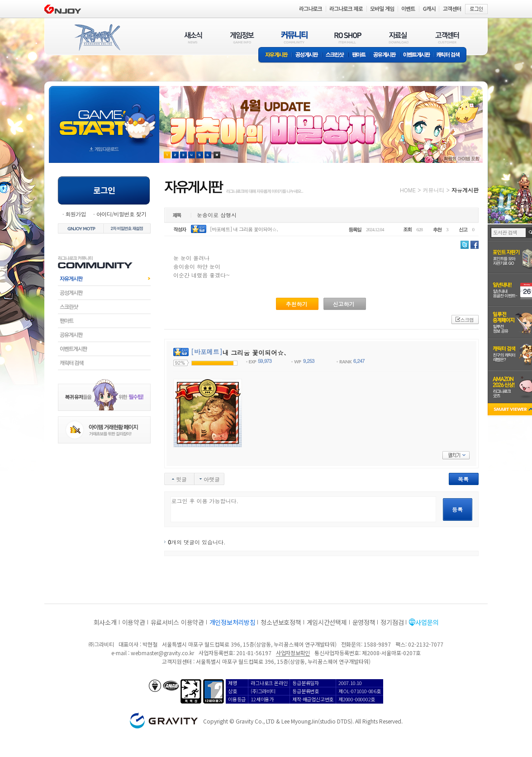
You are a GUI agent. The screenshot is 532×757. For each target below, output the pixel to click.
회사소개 (105, 622)
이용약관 (134, 622)
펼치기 (456, 455)
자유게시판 (275, 55)
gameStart (104, 116)
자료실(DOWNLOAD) (398, 37)
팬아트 (359, 55)
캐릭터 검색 (451, 55)
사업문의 (427, 622)
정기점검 (392, 622)
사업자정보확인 (293, 653)
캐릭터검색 (104, 363)
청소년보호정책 (281, 622)
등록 (457, 509)
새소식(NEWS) (193, 37)
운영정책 (364, 622)
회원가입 (76, 214)
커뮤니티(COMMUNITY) (294, 37)
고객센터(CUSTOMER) (447, 37)
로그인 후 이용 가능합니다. (303, 509)
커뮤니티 (433, 190)
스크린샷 (335, 55)
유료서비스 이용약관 (177, 622)
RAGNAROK (97, 38)
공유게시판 (385, 55)
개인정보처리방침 (233, 622)
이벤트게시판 (417, 55)
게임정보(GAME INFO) (242, 37)
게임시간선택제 (327, 622)
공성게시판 (307, 55)
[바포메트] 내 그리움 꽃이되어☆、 (245, 229)
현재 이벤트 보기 (217, 155)
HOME (408, 190)
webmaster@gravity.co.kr (162, 653)
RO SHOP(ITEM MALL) (348, 37)
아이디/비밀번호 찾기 (121, 214)
